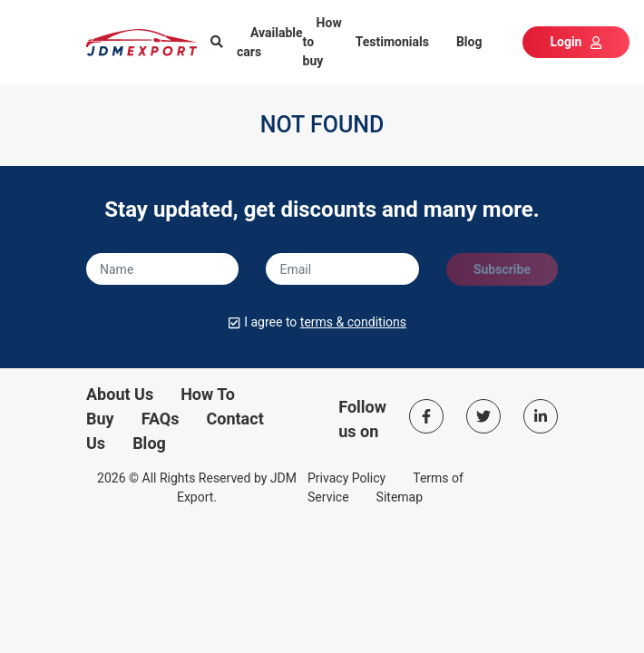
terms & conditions (353, 322)
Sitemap (400, 497)
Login (576, 42)
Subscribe (502, 269)
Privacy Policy (346, 478)
